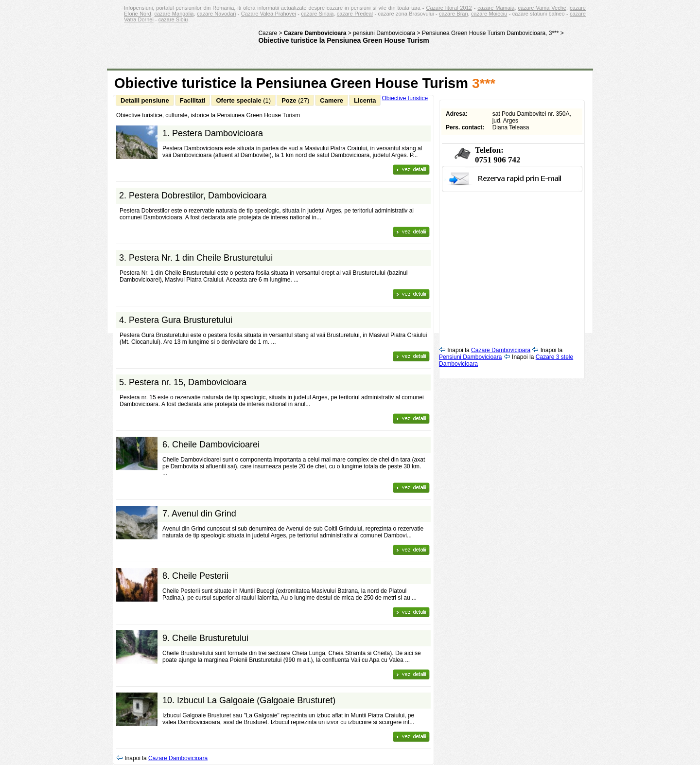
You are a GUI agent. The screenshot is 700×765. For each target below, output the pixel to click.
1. (213, 133)
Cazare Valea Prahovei (269, 14)
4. (176, 320)
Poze (295, 100)
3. (196, 258)
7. (199, 514)
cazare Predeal (355, 14)
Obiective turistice (405, 98)
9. (205, 638)
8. (195, 576)
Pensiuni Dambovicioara (470, 357)
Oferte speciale (243, 100)
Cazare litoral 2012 (449, 8)
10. (249, 700)
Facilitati (193, 100)
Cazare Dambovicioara (178, 758)
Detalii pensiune (145, 100)
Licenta (365, 100)
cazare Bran (454, 14)
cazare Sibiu (173, 19)
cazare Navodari (216, 14)
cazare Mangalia (174, 14)
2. (193, 196)
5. (183, 382)
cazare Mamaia (496, 8)
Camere (332, 100)
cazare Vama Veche (542, 8)
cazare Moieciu (489, 14)
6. (211, 445)
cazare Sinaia (317, 14)
